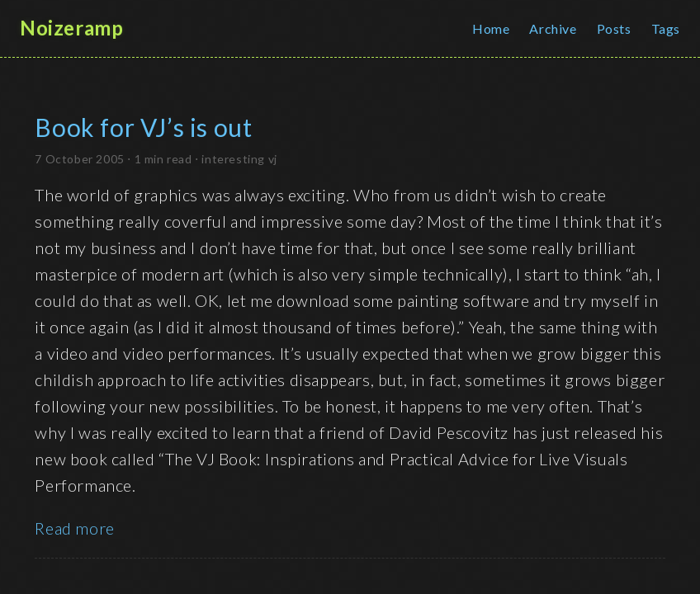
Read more (74, 528)
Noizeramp (71, 28)
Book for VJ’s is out (143, 127)
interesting (233, 159)
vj (273, 159)
